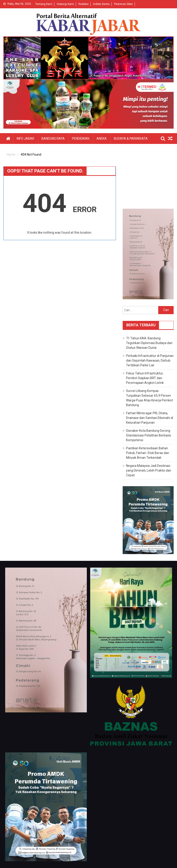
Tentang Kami (44, 4)
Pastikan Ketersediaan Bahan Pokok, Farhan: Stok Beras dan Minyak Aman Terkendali (148, 453)
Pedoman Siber (123, 4)
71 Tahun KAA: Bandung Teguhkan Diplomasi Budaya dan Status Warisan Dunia (149, 343)
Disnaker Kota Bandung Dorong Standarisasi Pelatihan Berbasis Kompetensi (149, 435)
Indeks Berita (101, 4)
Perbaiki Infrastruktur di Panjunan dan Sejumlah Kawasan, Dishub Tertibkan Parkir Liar (150, 360)
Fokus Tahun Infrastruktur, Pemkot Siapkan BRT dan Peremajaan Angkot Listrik (145, 378)
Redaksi (84, 4)
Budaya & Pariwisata (131, 139)
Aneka (102, 139)
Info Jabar (25, 139)
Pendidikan (81, 139)
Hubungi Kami (65, 4)
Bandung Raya (53, 139)
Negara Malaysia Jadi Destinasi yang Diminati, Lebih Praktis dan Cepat (149, 470)
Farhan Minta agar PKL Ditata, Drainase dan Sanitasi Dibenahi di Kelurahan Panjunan (150, 418)
